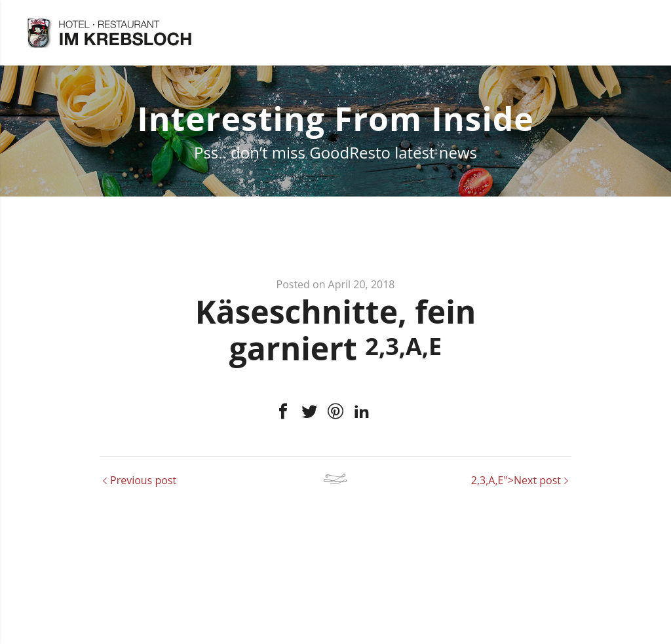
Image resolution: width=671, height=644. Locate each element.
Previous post (143, 480)
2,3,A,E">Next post (516, 480)
